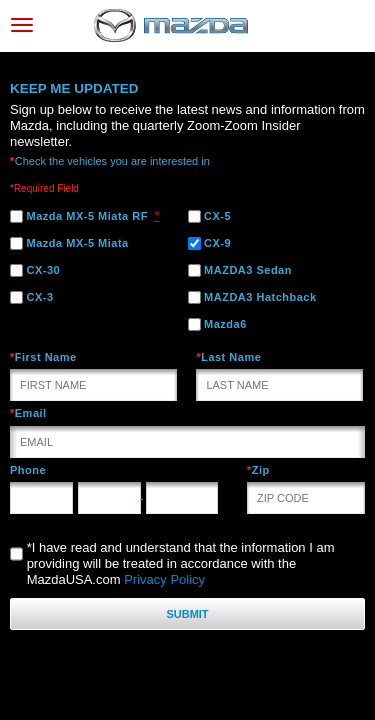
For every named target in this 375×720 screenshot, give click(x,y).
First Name (43, 357)
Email (28, 413)
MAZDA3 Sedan (240, 270)
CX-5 (210, 216)
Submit (187, 614)
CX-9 (210, 243)
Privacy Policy (164, 579)
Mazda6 (217, 324)
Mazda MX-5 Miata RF (79, 216)
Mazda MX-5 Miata (69, 243)
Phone (28, 470)
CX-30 (35, 270)
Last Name (228, 357)
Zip (258, 470)
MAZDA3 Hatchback (252, 297)
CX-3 (32, 297)
